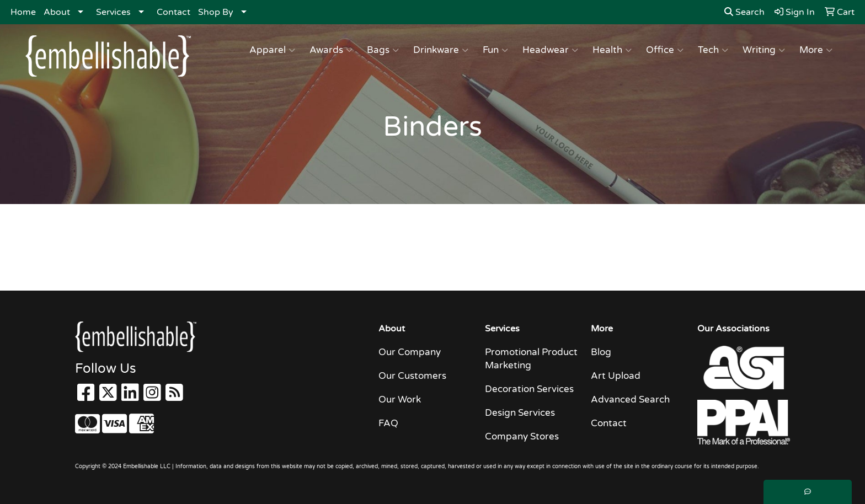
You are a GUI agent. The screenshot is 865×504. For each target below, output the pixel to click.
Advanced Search (630, 400)
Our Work (400, 400)
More (816, 50)
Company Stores (522, 436)
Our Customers (412, 376)
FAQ (388, 423)
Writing (764, 50)
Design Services (520, 413)
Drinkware (441, 50)
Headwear (550, 50)
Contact (173, 12)
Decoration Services (529, 389)
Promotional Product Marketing (531, 359)
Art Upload (616, 376)
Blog (601, 352)
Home (23, 12)
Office (665, 50)
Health (612, 50)
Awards (331, 50)
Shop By (216, 12)
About (57, 12)
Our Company (410, 352)
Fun (495, 50)
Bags (383, 50)
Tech (713, 50)
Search (744, 12)
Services (113, 12)
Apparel (272, 50)
